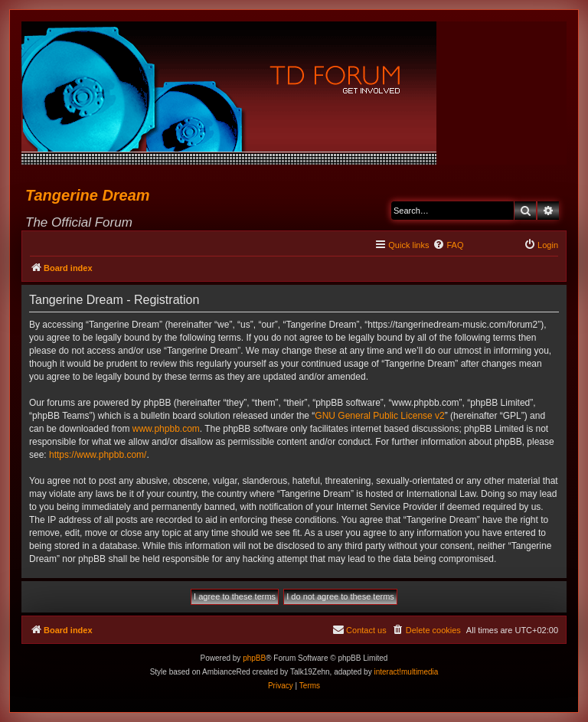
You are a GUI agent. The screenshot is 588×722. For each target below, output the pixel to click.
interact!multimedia (406, 672)
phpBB (254, 658)
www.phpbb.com (166, 429)
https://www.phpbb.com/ (98, 455)
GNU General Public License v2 (379, 416)
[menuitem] (448, 245)
